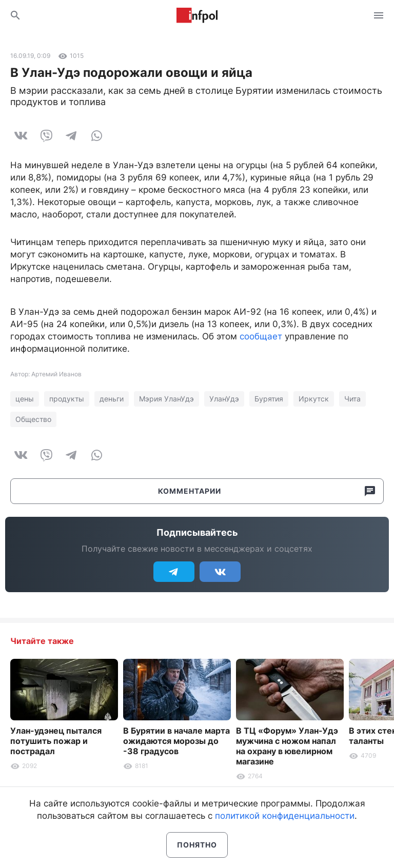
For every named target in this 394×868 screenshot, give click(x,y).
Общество (33, 419)
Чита (352, 399)
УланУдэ (224, 399)
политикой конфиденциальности (285, 816)
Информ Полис (197, 15)
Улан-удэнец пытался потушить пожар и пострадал (56, 741)
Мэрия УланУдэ (166, 399)
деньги (112, 399)
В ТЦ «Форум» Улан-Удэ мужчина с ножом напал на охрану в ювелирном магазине (287, 746)
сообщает (261, 336)
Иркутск (314, 399)
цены (25, 399)
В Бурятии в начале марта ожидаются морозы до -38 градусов (176, 741)
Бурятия (269, 399)
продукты (67, 399)
